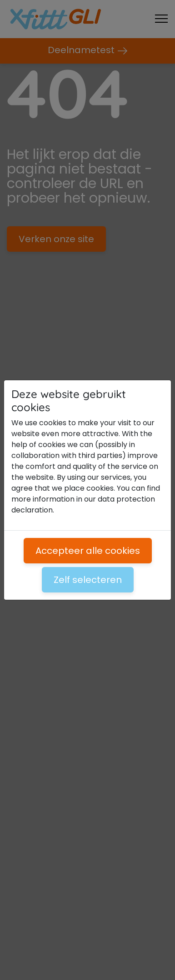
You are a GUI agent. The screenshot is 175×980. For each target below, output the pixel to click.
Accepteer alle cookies (88, 551)
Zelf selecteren (88, 580)
